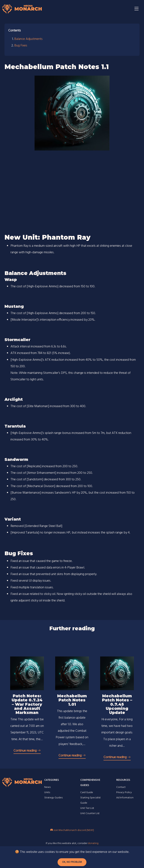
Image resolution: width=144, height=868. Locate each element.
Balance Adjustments (28, 39)
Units (47, 792)
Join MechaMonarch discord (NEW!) (72, 830)
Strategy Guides (53, 798)
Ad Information (125, 798)
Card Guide (87, 792)
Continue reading (27, 751)
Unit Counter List (90, 813)
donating (93, 843)
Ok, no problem (72, 862)
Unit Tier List (87, 808)
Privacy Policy (124, 792)
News (47, 787)
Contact (121, 787)
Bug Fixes (21, 46)
